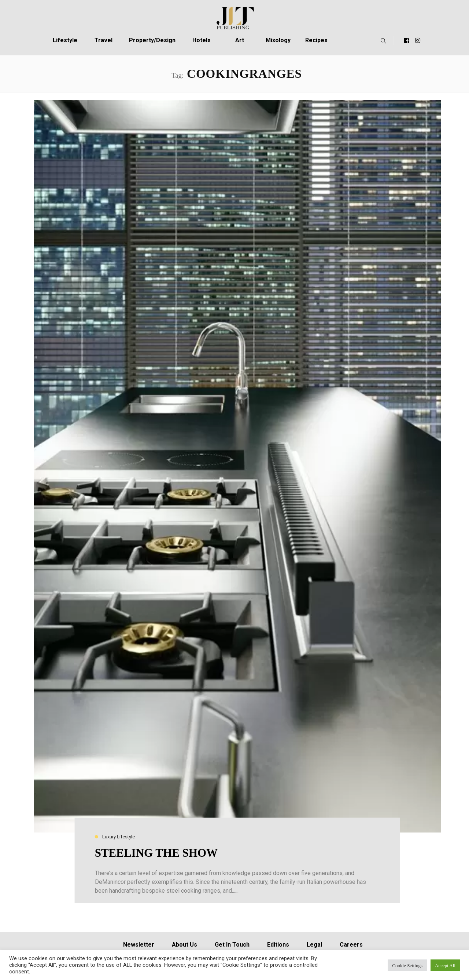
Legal (314, 945)
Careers (351, 945)
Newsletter (139, 945)
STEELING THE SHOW (156, 853)
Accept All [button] (445, 965)
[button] (382, 40)
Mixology (278, 40)
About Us (184, 945)
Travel (104, 40)
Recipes (316, 40)
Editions (278, 945)
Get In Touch (232, 945)
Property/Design (152, 40)
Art (240, 40)
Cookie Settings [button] (407, 965)
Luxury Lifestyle (119, 837)
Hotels (202, 40)
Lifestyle (65, 40)
